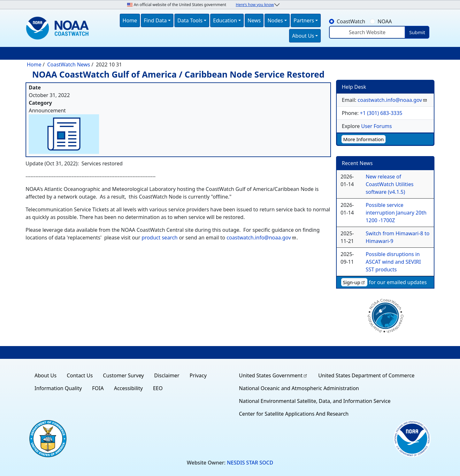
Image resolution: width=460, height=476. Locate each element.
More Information (363, 139)
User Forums (376, 126)
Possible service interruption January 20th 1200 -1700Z (396, 213)
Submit (417, 32)
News (254, 20)
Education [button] (225, 20)
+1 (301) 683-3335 (381, 113)
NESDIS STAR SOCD (250, 463)
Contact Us (80, 375)
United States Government (273, 375)
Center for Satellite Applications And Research (294, 414)
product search (159, 238)
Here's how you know (255, 5)
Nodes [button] (275, 20)
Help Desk (354, 87)
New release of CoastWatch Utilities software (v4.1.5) (390, 184)
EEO (158, 388)
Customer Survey (123, 375)
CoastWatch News (69, 64)
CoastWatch (351, 21)
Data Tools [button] (190, 20)
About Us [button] (303, 36)
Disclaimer (167, 375)
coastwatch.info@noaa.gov (261, 238)
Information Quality (58, 388)
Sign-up (354, 282)
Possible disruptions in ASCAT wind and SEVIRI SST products (393, 262)
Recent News (357, 163)
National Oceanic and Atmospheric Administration (299, 388)
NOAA (385, 21)
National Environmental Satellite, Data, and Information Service (315, 401)
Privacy (198, 375)
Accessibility (128, 388)
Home (130, 20)
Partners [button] (304, 20)
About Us (46, 375)
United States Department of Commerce (366, 375)
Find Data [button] (155, 20)
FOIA (98, 388)
